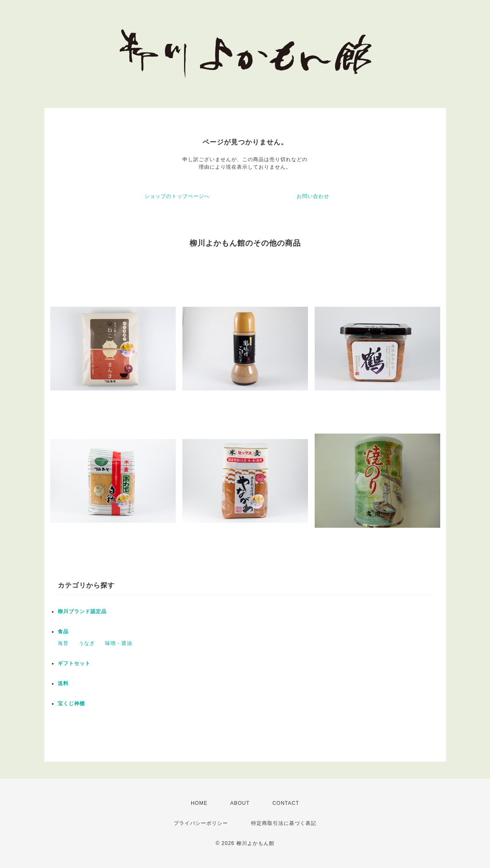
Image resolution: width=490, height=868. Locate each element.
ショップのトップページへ (177, 196)
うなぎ (87, 643)
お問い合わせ (313, 196)
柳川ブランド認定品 (82, 611)
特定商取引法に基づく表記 (284, 823)
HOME (199, 803)
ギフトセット (74, 663)
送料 (63, 683)
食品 (63, 632)
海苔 (63, 643)
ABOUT (240, 803)
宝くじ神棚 (71, 704)
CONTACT (286, 803)
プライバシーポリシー (201, 823)
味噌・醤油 (119, 643)
